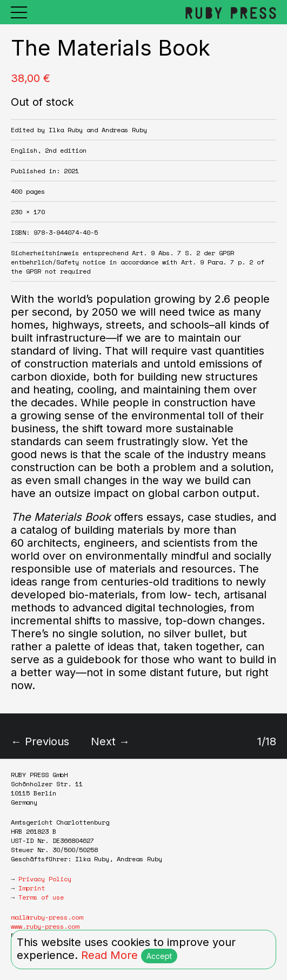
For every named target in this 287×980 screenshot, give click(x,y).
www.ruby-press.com (45, 926)
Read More (109, 955)
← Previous (40, 741)
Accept (159, 956)
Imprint (32, 888)
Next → (110, 741)
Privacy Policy (45, 879)
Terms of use (41, 897)
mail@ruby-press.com (47, 917)
